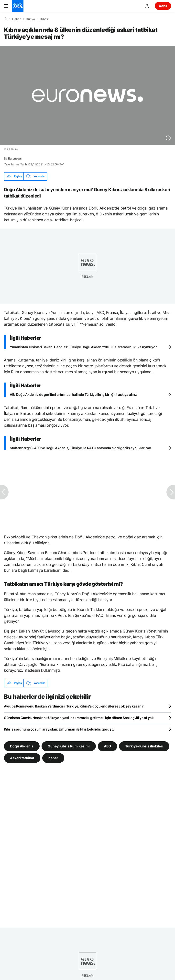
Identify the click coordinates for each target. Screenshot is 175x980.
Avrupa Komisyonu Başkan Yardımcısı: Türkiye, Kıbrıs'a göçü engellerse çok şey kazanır (74, 706)
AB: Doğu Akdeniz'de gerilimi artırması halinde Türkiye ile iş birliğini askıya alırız (73, 394)
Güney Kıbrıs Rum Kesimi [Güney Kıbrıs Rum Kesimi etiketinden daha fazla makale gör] (69, 746)
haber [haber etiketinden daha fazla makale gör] (53, 758)
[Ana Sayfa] (5, 19)
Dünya (30, 19)
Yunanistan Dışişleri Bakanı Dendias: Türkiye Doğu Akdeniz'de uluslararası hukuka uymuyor (83, 347)
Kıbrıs (44, 19)
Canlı (163, 6)
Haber (16, 19)
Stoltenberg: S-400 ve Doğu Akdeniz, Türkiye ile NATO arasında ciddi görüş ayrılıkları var (81, 448)
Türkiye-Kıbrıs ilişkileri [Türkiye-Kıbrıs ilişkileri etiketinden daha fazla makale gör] (144, 746)
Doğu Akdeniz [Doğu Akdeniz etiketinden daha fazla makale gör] (22, 746)
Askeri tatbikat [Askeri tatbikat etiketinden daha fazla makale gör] (22, 758)
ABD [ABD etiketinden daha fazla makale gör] (107, 746)
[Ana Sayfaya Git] (18, 6)
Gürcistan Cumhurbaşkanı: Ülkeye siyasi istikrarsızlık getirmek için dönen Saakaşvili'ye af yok (79, 718)
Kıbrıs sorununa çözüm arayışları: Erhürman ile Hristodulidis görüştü (59, 729)
